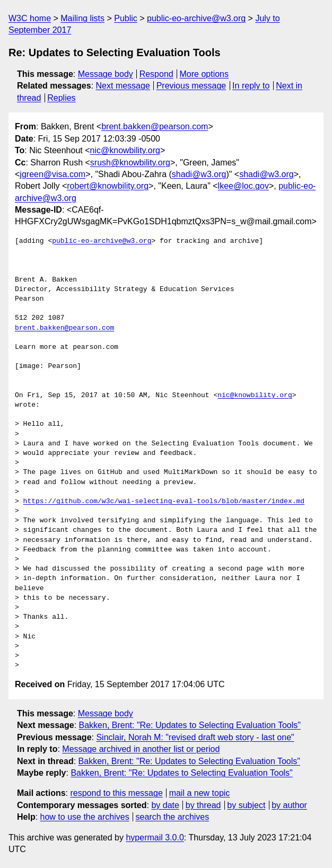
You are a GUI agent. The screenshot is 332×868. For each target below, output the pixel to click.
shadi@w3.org (199, 174)
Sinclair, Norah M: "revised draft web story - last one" (195, 737)
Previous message (191, 86)
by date (165, 805)
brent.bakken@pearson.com (155, 126)
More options (204, 74)
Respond (156, 74)
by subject (246, 805)
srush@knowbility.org (130, 163)
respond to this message (116, 793)
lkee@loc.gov (243, 186)
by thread (203, 805)
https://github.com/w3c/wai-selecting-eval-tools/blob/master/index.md (164, 502)
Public (126, 18)
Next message (123, 86)
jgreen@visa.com (53, 174)
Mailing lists (82, 18)
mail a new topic (200, 793)
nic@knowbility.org (125, 150)
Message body (106, 74)
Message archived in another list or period (141, 749)
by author (289, 805)
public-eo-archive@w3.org (196, 18)
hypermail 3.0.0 (155, 838)
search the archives (173, 817)
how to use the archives (85, 817)
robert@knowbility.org (108, 186)
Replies (61, 98)
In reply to (251, 86)
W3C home (30, 18)
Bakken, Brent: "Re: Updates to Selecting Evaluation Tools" (190, 725)
